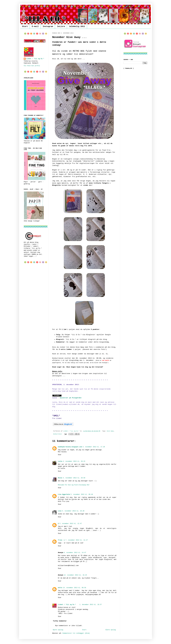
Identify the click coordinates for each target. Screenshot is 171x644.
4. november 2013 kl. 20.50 (74, 478)
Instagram (48, 27)
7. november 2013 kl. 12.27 (77, 540)
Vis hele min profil (32, 66)
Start (25, 27)
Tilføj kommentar (60, 621)
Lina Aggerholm (64, 494)
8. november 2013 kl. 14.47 (75, 553)
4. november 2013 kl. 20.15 (74, 461)
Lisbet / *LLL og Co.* (67, 605)
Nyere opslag (58, 630)
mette (60, 588)
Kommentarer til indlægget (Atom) (76, 633)
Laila (60, 461)
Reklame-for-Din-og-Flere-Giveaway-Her (74, 485)
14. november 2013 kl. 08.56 (74, 588)
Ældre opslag (111, 630)
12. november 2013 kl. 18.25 (75, 575)
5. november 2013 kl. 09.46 (82, 494)
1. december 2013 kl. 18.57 (91, 605)
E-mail (35, 27)
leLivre (61, 27)
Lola (60, 511)
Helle (60, 478)
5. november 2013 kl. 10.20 (73, 511)
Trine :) (61, 540)
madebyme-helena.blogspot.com (70, 447)
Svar (60, 455)
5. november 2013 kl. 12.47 (71, 524)
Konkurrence (57, 434)
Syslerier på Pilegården (71, 398)
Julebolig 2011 (77, 27)
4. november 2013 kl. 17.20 (94, 447)
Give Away (110, 431)
